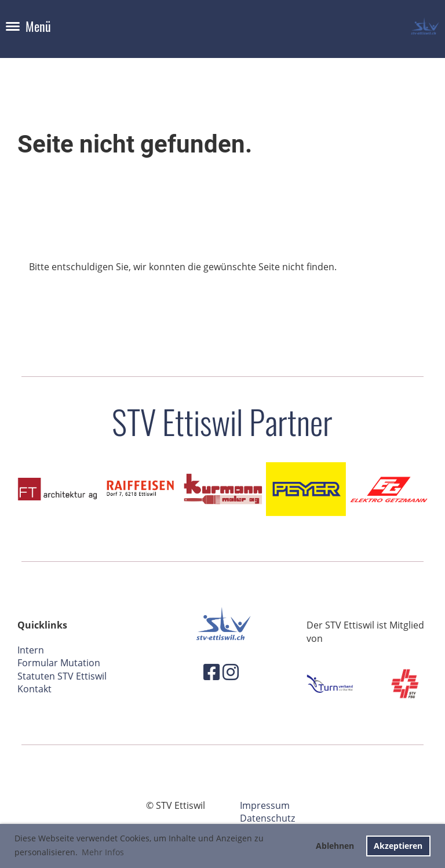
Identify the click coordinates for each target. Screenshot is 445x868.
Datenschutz (267, 818)
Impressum (265, 805)
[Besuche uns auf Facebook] (211, 672)
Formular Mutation (59, 663)
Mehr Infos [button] (103, 852)
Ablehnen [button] (335, 846)
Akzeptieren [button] (398, 846)
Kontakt (34, 689)
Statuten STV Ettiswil (62, 676)
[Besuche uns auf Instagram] (231, 672)
